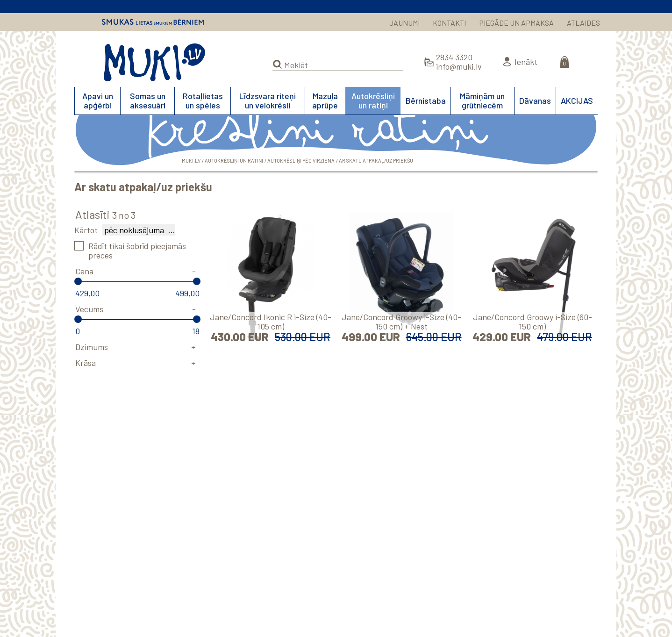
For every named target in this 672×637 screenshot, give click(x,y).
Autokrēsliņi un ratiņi (373, 100)
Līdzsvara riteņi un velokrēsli (268, 100)
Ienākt (526, 62)
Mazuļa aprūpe (325, 100)
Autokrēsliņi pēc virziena (301, 161)
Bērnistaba (426, 100)
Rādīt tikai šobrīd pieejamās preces (137, 251)
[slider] (78, 281)
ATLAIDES (583, 23)
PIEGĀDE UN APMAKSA (516, 23)
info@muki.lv (459, 66)
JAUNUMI (404, 23)
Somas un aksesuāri (148, 100)
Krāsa (86, 363)
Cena (84, 271)
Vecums (89, 309)
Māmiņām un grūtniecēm (482, 100)
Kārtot (86, 230)
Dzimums (92, 347)
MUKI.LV (154, 63)
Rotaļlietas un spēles (203, 100)
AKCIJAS (577, 100)
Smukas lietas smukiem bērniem (153, 22)
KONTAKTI (449, 23)
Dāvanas (535, 100)
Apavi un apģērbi (98, 100)
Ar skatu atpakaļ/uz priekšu (376, 161)
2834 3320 (454, 57)
